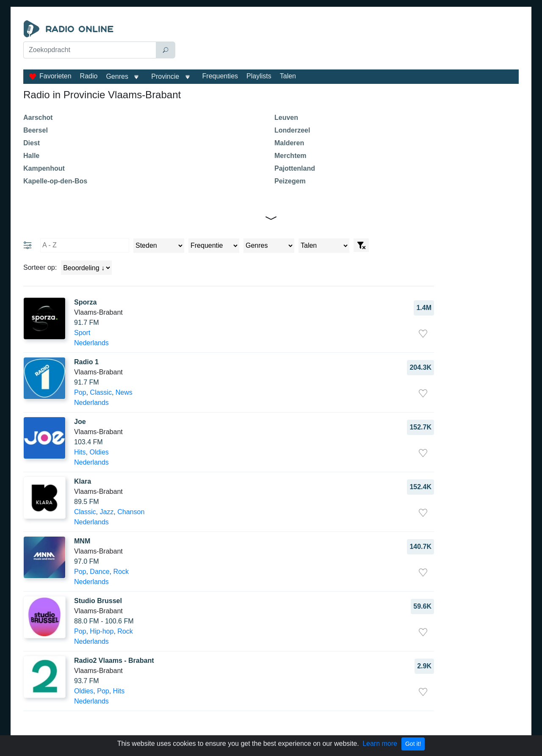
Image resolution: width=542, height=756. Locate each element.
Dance (100, 572)
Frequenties (220, 76)
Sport (82, 333)
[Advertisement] (349, 42)
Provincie (166, 76)
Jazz (106, 512)
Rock (121, 572)
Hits (80, 452)
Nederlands (91, 343)
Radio (89, 76)
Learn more (380, 744)
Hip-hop (102, 631)
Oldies (99, 452)
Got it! (413, 744)
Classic (101, 392)
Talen (288, 76)
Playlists (259, 76)
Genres (117, 76)
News (124, 392)
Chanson (131, 512)
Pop (80, 392)
